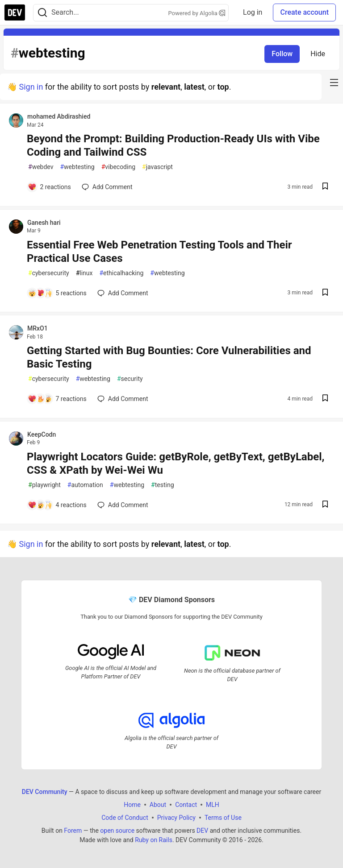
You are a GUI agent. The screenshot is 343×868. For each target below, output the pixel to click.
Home (132, 805)
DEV (202, 831)
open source (117, 831)
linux (84, 273)
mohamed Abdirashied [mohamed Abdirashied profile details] (59, 116)
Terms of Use (223, 818)
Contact (186, 805)
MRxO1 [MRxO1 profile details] (38, 328)
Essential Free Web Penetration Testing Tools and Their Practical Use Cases (159, 252)
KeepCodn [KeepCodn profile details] (42, 434)
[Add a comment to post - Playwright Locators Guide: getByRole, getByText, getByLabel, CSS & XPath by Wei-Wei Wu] (57, 505)
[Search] (42, 13)
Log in (253, 12)
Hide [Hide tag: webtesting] (318, 54)
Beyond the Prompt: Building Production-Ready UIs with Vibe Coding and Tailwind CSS (173, 145)
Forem (73, 831)
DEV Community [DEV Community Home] (45, 792)
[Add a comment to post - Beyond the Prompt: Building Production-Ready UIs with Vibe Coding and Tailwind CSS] (49, 187)
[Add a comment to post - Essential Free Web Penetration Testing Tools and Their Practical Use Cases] (57, 293)
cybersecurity (49, 273)
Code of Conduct (125, 818)
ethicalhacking (121, 273)
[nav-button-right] (334, 83)
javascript (157, 167)
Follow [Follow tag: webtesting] (282, 54)
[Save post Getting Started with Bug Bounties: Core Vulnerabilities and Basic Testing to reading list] (325, 399)
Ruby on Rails (154, 840)
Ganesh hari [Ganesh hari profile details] (44, 223)
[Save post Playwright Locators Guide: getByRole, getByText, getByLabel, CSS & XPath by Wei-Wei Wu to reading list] (325, 505)
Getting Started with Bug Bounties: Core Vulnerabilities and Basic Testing (169, 357)
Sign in (31, 87)
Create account (304, 12)
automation (85, 485)
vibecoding (118, 167)
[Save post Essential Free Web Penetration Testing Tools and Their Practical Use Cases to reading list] (325, 293)
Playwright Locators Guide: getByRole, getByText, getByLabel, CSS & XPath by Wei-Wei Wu (176, 463)
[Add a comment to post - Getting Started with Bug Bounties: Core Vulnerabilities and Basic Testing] (57, 399)
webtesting (77, 167)
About (158, 805)
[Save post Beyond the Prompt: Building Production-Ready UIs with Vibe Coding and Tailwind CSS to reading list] (325, 187)
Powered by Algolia (197, 13)
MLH (213, 805)
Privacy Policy (176, 818)
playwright (44, 485)
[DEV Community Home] (15, 12)
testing (162, 485)
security (130, 379)
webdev (41, 167)
